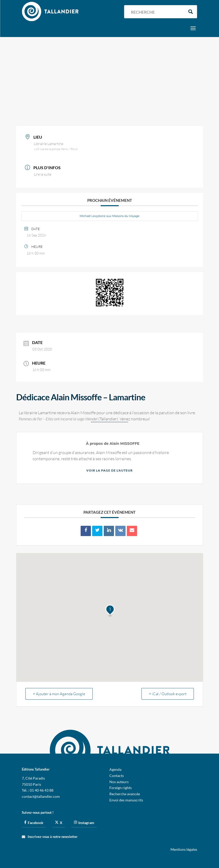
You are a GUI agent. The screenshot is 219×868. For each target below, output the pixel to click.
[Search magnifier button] (191, 12)
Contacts (117, 776)
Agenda (115, 769)
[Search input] (156, 12)
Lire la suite (43, 174)
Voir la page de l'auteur (109, 470)
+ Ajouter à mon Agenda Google (59, 694)
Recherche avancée (125, 794)
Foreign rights (121, 788)
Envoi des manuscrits (126, 800)
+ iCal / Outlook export (168, 694)
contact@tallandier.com (41, 796)
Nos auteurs (119, 782)
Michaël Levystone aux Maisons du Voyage (109, 216)
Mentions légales (184, 849)
